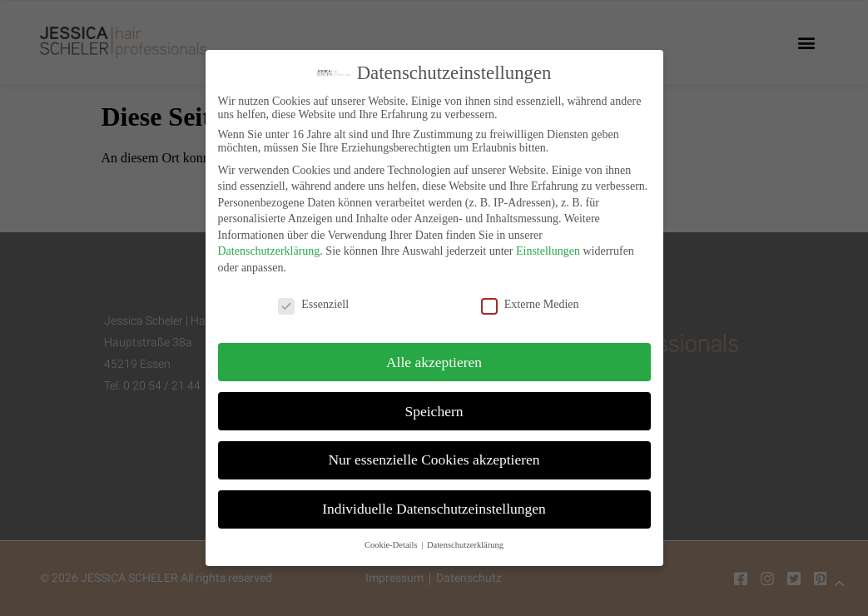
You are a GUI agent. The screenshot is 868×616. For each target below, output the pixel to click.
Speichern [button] (434, 405)
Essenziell (313, 300)
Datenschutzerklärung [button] (465, 540)
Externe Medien (530, 300)
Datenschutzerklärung (269, 246)
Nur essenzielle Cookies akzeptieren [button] (434, 455)
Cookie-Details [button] (392, 540)
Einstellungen (548, 246)
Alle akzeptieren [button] (434, 356)
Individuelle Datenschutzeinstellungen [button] (434, 504)
